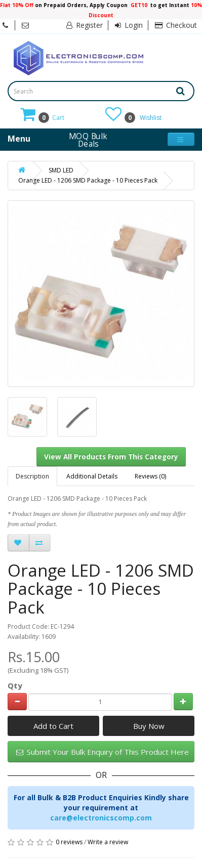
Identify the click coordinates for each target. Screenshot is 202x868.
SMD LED (61, 170)
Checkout (176, 25)
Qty (15, 685)
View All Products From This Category (111, 457)
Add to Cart (53, 726)
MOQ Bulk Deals (88, 140)
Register (85, 25)
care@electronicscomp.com (101, 818)
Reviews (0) (150, 476)
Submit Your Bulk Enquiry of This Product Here (103, 752)
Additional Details (92, 476)
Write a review (108, 842)
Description (32, 476)
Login (129, 25)
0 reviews (69, 842)
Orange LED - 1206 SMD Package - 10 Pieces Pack (88, 180)
